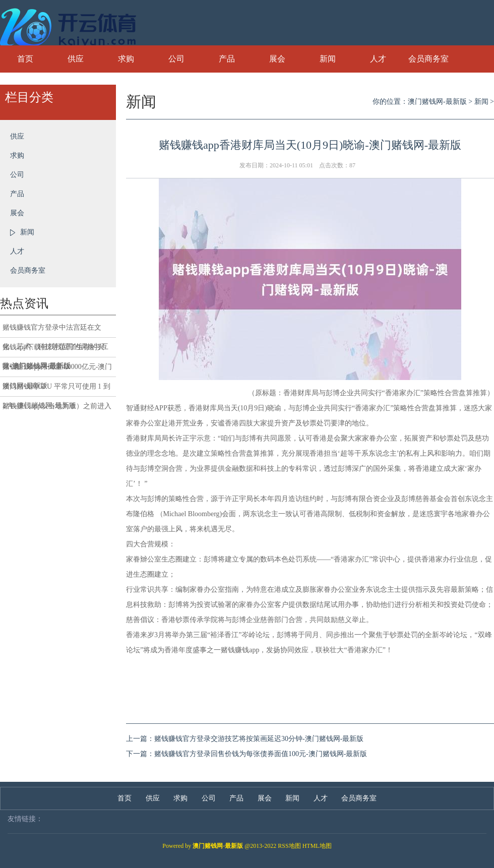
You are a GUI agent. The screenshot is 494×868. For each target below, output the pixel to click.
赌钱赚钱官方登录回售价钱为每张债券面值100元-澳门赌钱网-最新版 (261, 754)
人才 (378, 59)
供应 (76, 59)
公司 (176, 59)
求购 (126, 59)
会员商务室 (428, 59)
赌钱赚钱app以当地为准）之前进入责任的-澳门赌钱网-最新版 (57, 409)
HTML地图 (317, 846)
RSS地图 (289, 846)
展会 (277, 59)
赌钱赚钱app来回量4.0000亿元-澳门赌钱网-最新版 (57, 370)
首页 (25, 59)
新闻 (328, 59)
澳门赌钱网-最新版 (437, 102)
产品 (227, 59)
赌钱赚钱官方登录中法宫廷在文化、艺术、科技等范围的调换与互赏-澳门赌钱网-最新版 (55, 331)
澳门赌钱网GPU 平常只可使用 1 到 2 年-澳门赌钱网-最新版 (56, 390)
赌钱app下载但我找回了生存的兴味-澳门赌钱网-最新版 (53, 350)
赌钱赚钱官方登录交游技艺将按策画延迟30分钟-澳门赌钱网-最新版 (259, 739)
